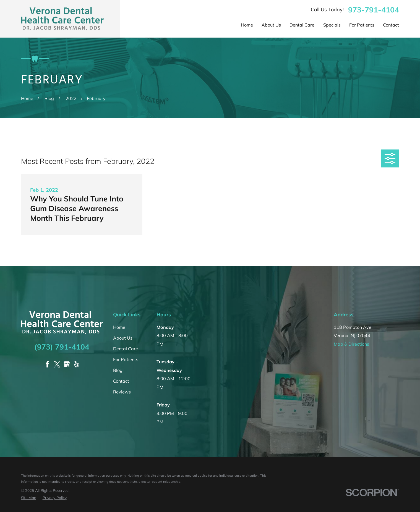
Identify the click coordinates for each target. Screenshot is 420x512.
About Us (123, 338)
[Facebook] (47, 364)
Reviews (122, 392)
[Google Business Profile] (67, 364)
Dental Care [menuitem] (302, 25)
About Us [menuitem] (271, 25)
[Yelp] (76, 364)
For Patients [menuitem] (362, 25)
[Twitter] (57, 364)
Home (119, 327)
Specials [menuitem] (332, 25)
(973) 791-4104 (62, 347)
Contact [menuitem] (391, 25)
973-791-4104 (374, 10)
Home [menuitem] (247, 25)
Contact (121, 381)
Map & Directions (351, 344)
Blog (118, 370)
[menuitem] (29, 498)
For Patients (126, 359)
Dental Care (126, 349)
